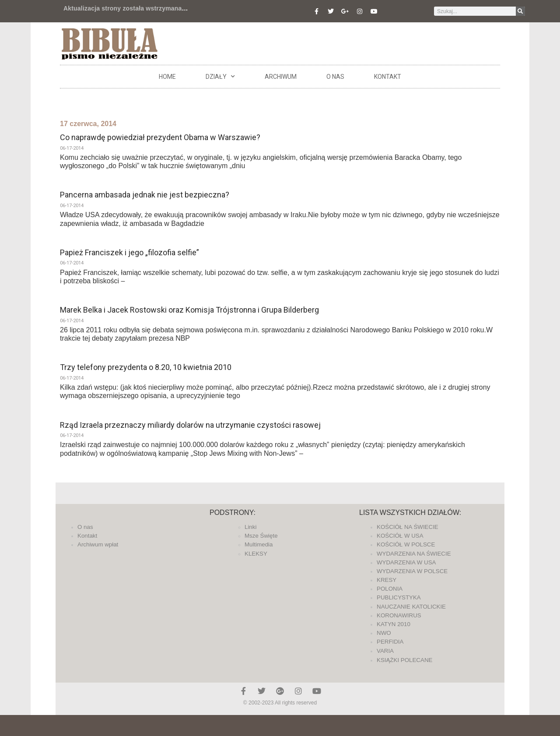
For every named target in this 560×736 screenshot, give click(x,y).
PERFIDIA (390, 642)
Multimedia (259, 544)
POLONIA (390, 589)
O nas (335, 77)
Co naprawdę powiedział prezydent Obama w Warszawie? (160, 137)
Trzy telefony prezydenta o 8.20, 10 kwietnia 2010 (146, 367)
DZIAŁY (220, 77)
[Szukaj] (520, 11)
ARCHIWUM (281, 77)
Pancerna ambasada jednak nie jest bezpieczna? (145, 195)
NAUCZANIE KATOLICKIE (411, 607)
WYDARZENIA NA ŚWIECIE (414, 554)
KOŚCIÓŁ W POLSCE (406, 544)
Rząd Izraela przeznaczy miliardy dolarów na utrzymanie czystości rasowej (190, 425)
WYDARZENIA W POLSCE (412, 571)
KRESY (387, 580)
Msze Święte (261, 536)
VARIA (385, 651)
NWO (384, 633)
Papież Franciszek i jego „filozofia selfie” (129, 252)
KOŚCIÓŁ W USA (400, 536)
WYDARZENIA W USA (406, 562)
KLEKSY (256, 554)
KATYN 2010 (394, 624)
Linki (250, 527)
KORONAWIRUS (399, 615)
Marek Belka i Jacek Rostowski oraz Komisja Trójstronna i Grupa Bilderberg (189, 310)
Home (167, 77)
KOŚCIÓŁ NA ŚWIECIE (408, 527)
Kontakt (388, 77)
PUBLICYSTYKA (399, 597)
